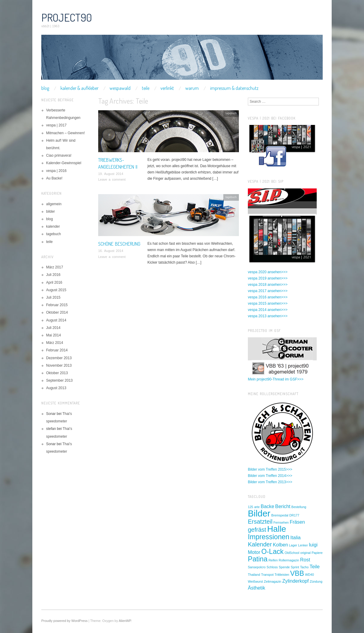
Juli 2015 (53, 297)
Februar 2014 (57, 350)
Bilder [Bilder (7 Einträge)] (259, 513)
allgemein (54, 204)
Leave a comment (112, 179)
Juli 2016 (53, 275)
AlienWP (125, 621)
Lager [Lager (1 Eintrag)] (293, 545)
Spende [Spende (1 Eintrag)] (284, 567)
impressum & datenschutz (234, 88)
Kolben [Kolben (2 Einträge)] (280, 545)
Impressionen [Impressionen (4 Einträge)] (269, 537)
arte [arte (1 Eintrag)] (257, 507)
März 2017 (55, 267)
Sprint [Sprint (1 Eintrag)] (295, 567)
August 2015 (56, 290)
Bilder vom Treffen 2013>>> (270, 482)
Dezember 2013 (59, 358)
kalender (53, 226)
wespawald (120, 88)
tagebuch (231, 113)
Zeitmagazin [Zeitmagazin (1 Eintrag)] (272, 581)
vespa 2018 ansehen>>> (268, 285)
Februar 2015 (57, 305)
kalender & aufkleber (79, 88)
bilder (50, 211)
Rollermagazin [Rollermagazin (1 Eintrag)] (289, 560)
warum (192, 88)
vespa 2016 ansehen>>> (268, 297)
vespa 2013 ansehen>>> (268, 316)
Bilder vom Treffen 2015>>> (270, 469)
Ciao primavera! (59, 155)
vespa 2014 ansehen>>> (268, 310)
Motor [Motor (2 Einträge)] (254, 552)
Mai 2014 (53, 335)
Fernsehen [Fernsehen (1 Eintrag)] (281, 522)
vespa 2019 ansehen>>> (268, 278)
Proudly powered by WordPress (64, 621)
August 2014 (56, 320)
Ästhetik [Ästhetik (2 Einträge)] (257, 588)
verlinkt (167, 88)
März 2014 (55, 343)
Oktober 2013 (57, 373)
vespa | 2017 (56, 125)
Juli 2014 (53, 328)
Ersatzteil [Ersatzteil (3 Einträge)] (260, 522)
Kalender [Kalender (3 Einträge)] (260, 544)
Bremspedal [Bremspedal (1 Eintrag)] (280, 515)
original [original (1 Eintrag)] (305, 553)
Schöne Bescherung (119, 244)
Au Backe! (54, 178)
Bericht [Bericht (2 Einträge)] (283, 506)
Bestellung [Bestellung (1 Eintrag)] (299, 507)
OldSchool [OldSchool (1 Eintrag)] (292, 553)
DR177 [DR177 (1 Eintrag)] (294, 515)
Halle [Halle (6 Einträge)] (277, 529)
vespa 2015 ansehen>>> (268, 303)
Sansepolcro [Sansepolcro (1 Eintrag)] (257, 567)
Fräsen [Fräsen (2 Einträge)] (297, 522)
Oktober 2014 (57, 312)
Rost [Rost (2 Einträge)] (305, 560)
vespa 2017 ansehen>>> (268, 291)
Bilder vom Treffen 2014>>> (270, 476)
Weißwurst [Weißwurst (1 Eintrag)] (255, 581)
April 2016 (54, 282)
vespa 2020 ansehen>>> (268, 272)
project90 (67, 17)
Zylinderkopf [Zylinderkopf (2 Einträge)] (296, 581)
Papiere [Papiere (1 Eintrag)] (317, 553)
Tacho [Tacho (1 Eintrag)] (304, 567)
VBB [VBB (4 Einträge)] (297, 573)
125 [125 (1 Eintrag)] (251, 507)
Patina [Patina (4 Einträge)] (258, 559)
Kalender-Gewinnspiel (64, 163)
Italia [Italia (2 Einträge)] (295, 537)
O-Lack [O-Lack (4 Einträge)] (273, 552)
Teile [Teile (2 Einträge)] (314, 566)
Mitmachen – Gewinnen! (65, 133)
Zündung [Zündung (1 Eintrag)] (316, 581)
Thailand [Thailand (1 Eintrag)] (254, 575)
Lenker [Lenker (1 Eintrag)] (303, 545)
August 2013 (56, 388)
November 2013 (59, 365)
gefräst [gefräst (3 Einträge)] (257, 530)
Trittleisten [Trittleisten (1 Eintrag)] (282, 575)
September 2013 (59, 380)
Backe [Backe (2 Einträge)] (267, 506)
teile (146, 88)
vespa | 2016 (56, 171)
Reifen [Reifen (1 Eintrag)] (273, 560)
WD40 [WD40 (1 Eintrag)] (310, 575)
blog (45, 88)
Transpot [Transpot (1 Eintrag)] (267, 575)
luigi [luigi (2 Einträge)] (313, 545)
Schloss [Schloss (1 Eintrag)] (272, 567)
